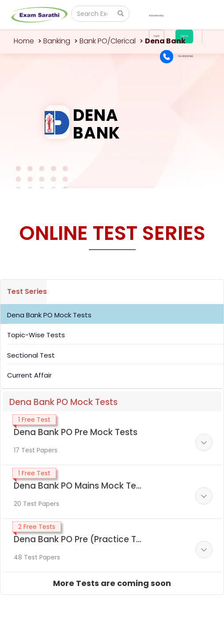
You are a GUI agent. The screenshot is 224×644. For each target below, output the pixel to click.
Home (24, 41)
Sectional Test (31, 355)
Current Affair (29, 375)
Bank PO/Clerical (108, 41)
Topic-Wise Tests (36, 335)
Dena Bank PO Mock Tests (49, 315)
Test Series (27, 291)
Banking (57, 41)
